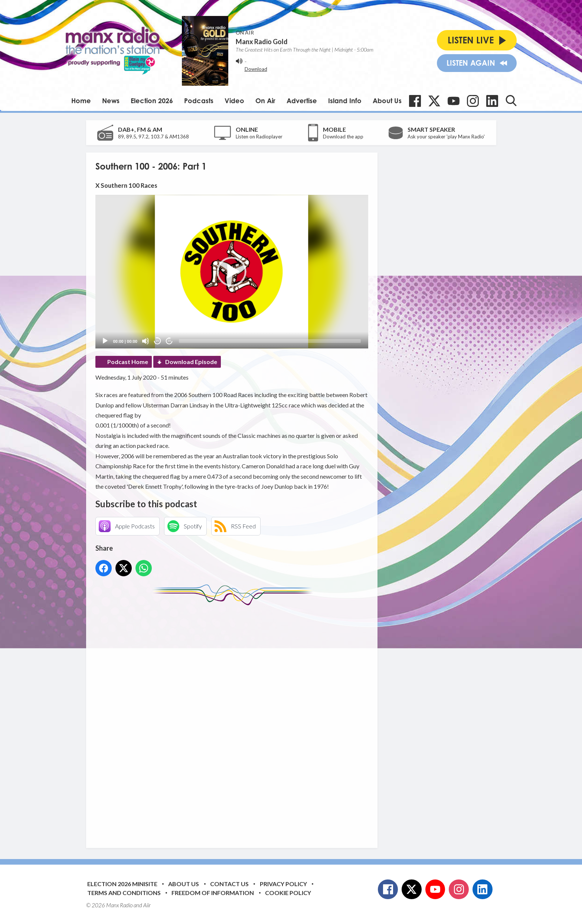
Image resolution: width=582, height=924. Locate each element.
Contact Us (229, 884)
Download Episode (191, 362)
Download (256, 69)
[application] (232, 271)
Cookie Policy (288, 893)
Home (81, 101)
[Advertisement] (235, 721)
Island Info (345, 101)
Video (234, 101)
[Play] (105, 341)
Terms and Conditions (124, 893)
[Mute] (145, 341)
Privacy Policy (283, 884)
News (111, 101)
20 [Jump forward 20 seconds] (169, 341)
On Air (265, 101)
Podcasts (199, 101)
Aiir (147, 905)
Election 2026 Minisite (122, 884)
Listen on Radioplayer (259, 137)
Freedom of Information (213, 893)
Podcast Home (128, 362)
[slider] (270, 341)
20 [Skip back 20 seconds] (158, 341)
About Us (387, 101)
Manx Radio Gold (262, 42)
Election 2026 (152, 101)
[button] (232, 272)
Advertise (302, 101)
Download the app (343, 137)
